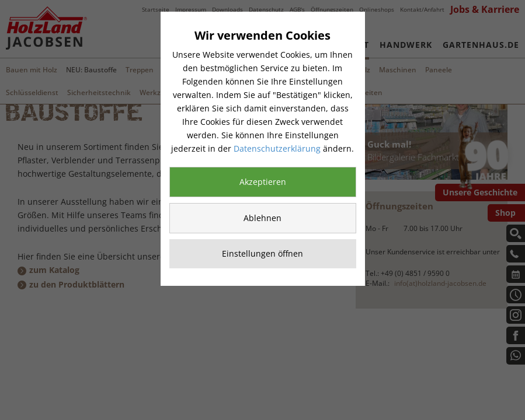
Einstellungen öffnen (262, 253)
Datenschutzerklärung (277, 148)
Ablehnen (262, 218)
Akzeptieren (263, 182)
